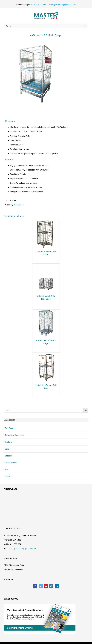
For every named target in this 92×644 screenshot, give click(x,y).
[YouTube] (46, 586)
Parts (7, 470)
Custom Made (11, 463)
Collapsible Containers (15, 435)
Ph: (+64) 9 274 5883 (38, 5)
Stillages (9, 456)
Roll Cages (19, 205)
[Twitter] (41, 586)
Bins (7, 449)
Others (8, 477)
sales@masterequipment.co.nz (62, 5)
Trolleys (8, 442)
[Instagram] (51, 586)
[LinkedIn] (57, 586)
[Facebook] (35, 586)
